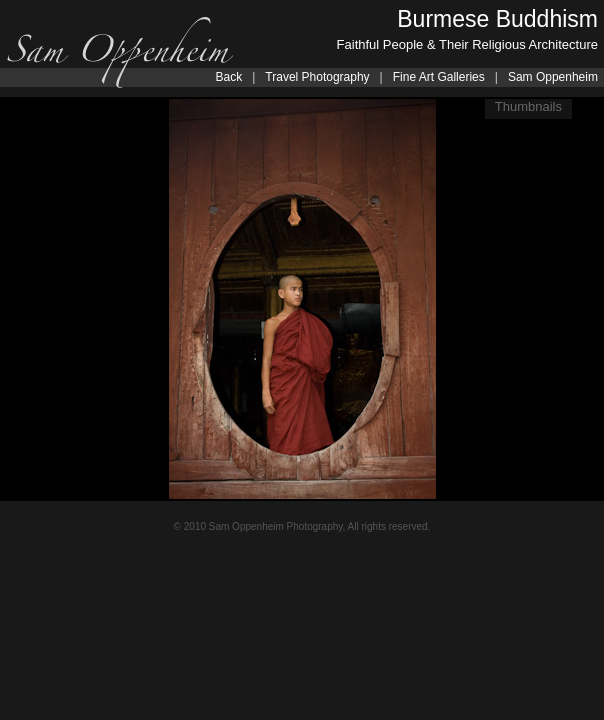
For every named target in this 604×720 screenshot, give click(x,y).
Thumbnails (528, 106)
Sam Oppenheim (553, 77)
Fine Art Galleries (439, 77)
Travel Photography (317, 77)
